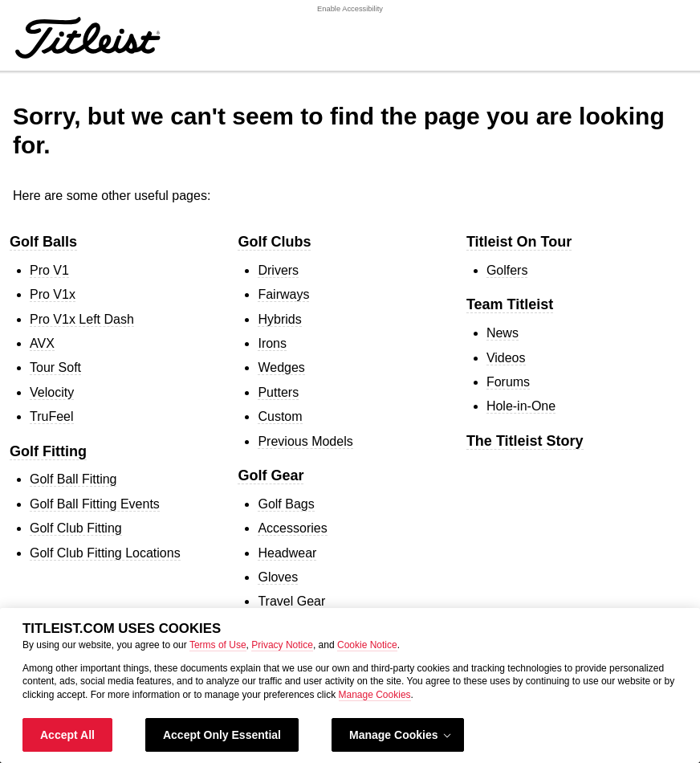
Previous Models (305, 441)
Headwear (287, 553)
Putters (278, 392)
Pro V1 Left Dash (82, 319)
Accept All (67, 735)
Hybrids (279, 319)
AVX (42, 343)
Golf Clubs (274, 242)
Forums (508, 382)
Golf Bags (286, 504)
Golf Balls (43, 242)
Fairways (283, 294)
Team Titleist (510, 304)
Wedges (281, 367)
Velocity (52, 392)
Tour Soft (55, 367)
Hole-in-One (521, 406)
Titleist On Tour (519, 242)
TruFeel (52, 416)
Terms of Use (218, 645)
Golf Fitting (48, 451)
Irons (272, 343)
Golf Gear (271, 475)
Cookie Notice (367, 645)
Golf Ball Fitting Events (95, 504)
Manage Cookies (375, 695)
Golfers (507, 270)
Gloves (278, 577)
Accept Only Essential (222, 735)
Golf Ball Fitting (73, 479)
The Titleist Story (525, 441)
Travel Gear (291, 601)
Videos (506, 358)
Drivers (278, 270)
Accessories (292, 528)
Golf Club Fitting (76, 528)
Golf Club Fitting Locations (105, 553)
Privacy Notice (282, 645)
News (503, 333)
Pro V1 (49, 270)
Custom (280, 416)
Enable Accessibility (350, 9)
